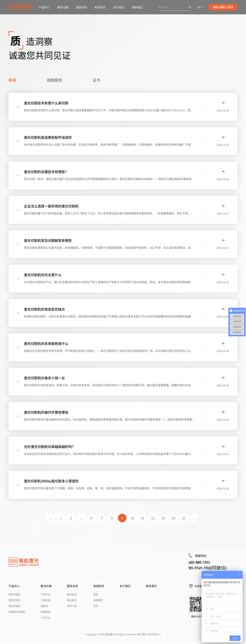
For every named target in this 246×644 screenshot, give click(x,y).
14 (173, 520)
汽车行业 (45, 596)
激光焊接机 (15, 608)
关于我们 (119, 7)
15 (184, 520)
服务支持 (81, 7)
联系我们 (137, 7)
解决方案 (63, 7)
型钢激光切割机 (17, 614)
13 (163, 520)
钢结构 (44, 608)
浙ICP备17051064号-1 (149, 636)
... (81, 520)
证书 (96, 80)
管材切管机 (15, 602)
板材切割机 (15, 596)
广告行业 (45, 620)
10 (132, 520)
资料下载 (72, 608)
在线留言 (200, 588)
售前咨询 (72, 596)
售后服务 (72, 602)
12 (153, 520)
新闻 (12, 80)
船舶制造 (45, 614)
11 (143, 520)
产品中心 (44, 7)
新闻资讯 (100, 7)
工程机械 (45, 602)
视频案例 (54, 80)
